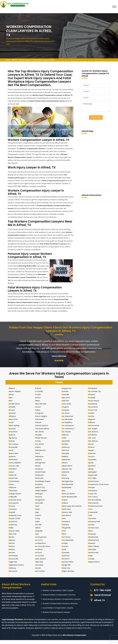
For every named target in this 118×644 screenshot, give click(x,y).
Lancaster (41, 569)
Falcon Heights (43, 420)
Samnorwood (95, 429)
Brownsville (15, 451)
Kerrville (40, 529)
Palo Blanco (68, 519)
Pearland (67, 529)
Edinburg (14, 572)
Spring (92, 473)
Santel (93, 448)
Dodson (14, 553)
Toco (92, 513)
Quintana (67, 560)
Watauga (94, 538)
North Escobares (70, 498)
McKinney (67, 451)
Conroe (14, 510)
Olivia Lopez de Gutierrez (74, 510)
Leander (67, 395)
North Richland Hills (71, 501)
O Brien (66, 504)
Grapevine (41, 479)
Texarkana (94, 494)
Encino (40, 411)
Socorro (93, 460)
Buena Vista (15, 457)
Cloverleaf (15, 494)
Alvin (12, 405)
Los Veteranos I (70, 429)
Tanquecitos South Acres (100, 488)
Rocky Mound (95, 405)
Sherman (94, 457)
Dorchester (15, 560)
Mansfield (67, 445)
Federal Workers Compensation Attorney (59, 599)
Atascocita (15, 423)
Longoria (67, 411)
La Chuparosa (43, 541)
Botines (14, 445)
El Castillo (41, 395)
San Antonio (95, 436)
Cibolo (13, 488)
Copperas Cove (17, 519)
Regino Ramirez (70, 575)
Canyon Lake (16, 470)
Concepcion (16, 507)
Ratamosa (68, 572)
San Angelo (94, 433)
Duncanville (15, 563)
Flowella (40, 439)
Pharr (66, 535)
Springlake (94, 476)
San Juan (94, 442)
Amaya (13, 414)
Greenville (41, 482)
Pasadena (68, 525)
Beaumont (15, 436)
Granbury (41, 473)
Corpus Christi (16, 522)
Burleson (14, 460)
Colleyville (15, 501)
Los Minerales (69, 423)
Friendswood (42, 454)
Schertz (93, 451)
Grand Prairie (42, 476)
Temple (93, 491)
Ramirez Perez (69, 566)
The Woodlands (96, 504)
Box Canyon (15, 448)
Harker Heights (43, 494)
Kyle (39, 538)
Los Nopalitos (69, 426)
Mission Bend (69, 470)
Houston (40, 501)
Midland (67, 460)
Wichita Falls (95, 556)
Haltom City (42, 491)
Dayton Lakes (16, 535)
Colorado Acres (17, 504)
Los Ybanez (68, 436)
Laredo (40, 572)
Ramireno (67, 563)
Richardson (94, 392)
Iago (39, 516)
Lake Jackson (42, 563)
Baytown (14, 433)
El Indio (40, 398)
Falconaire (41, 423)
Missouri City (69, 473)
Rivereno (93, 398)
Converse (14, 513)
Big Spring (14, 442)
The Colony (95, 501)
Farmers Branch (43, 429)
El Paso (40, 402)
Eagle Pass (15, 566)
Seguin (93, 454)
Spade (93, 467)
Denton (14, 547)
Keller (39, 525)
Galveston (41, 460)
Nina (65, 494)
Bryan (13, 454)
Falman (40, 426)
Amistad (14, 417)
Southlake (94, 463)
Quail (66, 553)
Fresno (40, 451)
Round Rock (95, 411)
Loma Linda (68, 408)
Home (8, 60)
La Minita (41, 553)
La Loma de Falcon (45, 550)
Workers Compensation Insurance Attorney (60, 607)
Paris (65, 522)
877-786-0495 (20, 186)
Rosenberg (94, 408)
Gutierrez (41, 488)
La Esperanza (42, 547)
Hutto (39, 513)
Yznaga (93, 563)
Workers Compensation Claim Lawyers (58, 594)
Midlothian (68, 463)
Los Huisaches (69, 420)
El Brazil (40, 392)
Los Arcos (67, 417)
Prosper (67, 547)
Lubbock (67, 439)
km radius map (96, 161)
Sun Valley (94, 482)
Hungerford (42, 504)
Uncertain (94, 522)
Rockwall (93, 402)
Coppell (14, 516)
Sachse (93, 420)
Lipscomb (67, 402)
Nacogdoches (69, 485)
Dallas (13, 532)
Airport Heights (16, 395)
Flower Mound (43, 442)
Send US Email (103, 599)
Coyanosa (15, 529)
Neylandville (68, 491)
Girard (40, 470)
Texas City (94, 498)
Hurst (39, 510)
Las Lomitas (42, 575)
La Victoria (41, 560)
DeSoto (14, 550)
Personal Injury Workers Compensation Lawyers (62, 603)
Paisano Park (69, 516)
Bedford (14, 439)
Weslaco (93, 547)
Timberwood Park (97, 510)
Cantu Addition (17, 467)
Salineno (93, 426)
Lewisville (67, 398)
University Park (96, 525)
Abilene (14, 392)
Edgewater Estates (18, 569)
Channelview (16, 485)
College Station (17, 498)
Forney (40, 445)
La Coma (41, 544)
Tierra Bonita (95, 507)
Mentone (67, 454)
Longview (67, 414)
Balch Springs (16, 429)
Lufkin (66, 442)
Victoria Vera (95, 532)
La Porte (40, 556)
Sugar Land (94, 479)
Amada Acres (16, 408)
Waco (92, 535)
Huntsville (41, 507)
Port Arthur (68, 541)
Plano (66, 538)
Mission (66, 467)
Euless (40, 414)
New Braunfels (69, 488)
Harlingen (41, 498)
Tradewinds (95, 516)
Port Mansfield (69, 544)
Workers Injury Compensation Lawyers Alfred (37, 60)
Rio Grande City (96, 395)
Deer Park (14, 538)
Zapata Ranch (96, 566)
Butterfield (15, 463)
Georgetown (42, 467)
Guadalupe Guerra (45, 485)
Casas (13, 476)
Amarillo (14, 411)
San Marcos (95, 445)
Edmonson (15, 575)
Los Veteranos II (70, 433)
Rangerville (68, 569)
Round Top (94, 414)
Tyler (92, 519)
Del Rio (13, 541)
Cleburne (14, 491)
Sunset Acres (95, 485)
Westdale (94, 553)
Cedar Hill (14, 479)
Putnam (67, 550)
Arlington (14, 420)
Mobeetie (67, 476)
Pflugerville (68, 532)
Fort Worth (41, 448)
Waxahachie (95, 541)
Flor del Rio (41, 436)
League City (68, 392)
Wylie (92, 560)
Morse (66, 479)
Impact (40, 519)
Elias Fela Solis (43, 408)
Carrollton (15, 473)
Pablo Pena (68, 513)
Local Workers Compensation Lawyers (58, 612)
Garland (40, 463)
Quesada (67, 556)
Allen (13, 402)
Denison (14, 544)
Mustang (67, 482)
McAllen (67, 448)
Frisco (39, 457)
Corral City (15, 525)
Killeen (40, 532)
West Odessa (95, 550)
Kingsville (41, 535)
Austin (13, 426)
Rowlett (93, 417)
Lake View (41, 566)
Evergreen (41, 417)
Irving (39, 522)
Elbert (39, 405)
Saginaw (93, 423)
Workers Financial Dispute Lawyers (56, 616)
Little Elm (67, 405)
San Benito (94, 439)
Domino (14, 556)
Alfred (14, 60)
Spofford (94, 470)
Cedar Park (15, 482)
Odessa (67, 507)
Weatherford (95, 544)
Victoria (93, 529)
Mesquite (67, 457)
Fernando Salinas (44, 433)
